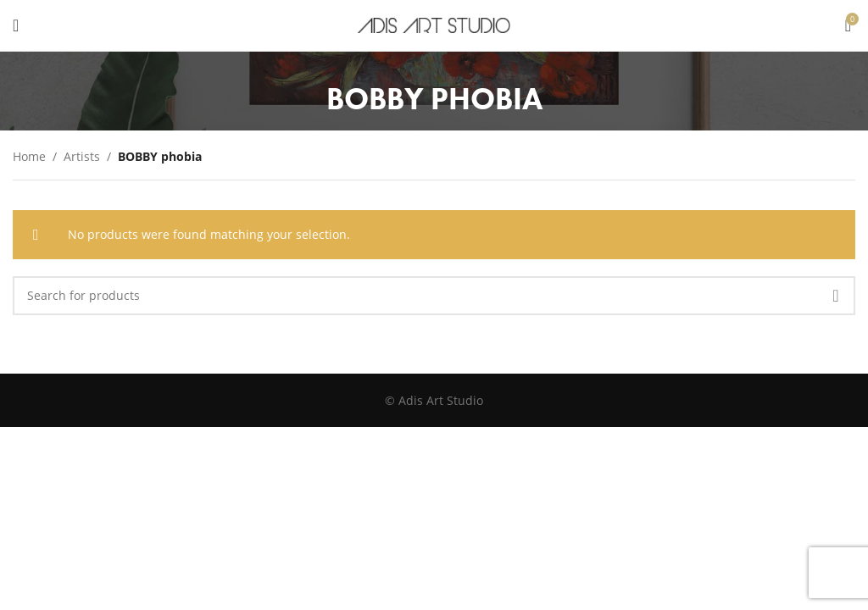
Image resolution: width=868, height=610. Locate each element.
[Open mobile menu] (16, 25)
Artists (82, 156)
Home (29, 156)
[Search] (434, 296)
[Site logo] (434, 24)
